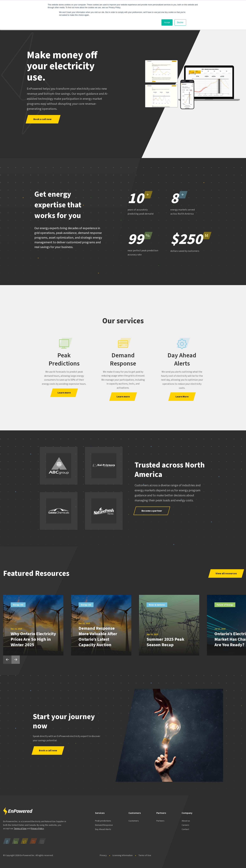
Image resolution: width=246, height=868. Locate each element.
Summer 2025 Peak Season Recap (165, 642)
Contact (185, 829)
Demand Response (123, 359)
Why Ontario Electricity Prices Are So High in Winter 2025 (33, 639)
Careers (185, 825)
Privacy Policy (37, 829)
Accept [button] (167, 22)
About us (186, 821)
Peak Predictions (64, 359)
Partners (160, 821)
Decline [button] (180, 22)
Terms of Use (20, 829)
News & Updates (157, 605)
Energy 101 (18, 605)
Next (16, 660)
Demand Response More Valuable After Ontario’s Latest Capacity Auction (98, 637)
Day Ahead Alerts (182, 359)
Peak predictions (103, 821)
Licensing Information (123, 855)
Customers (134, 821)
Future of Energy (225, 605)
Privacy (103, 855)
